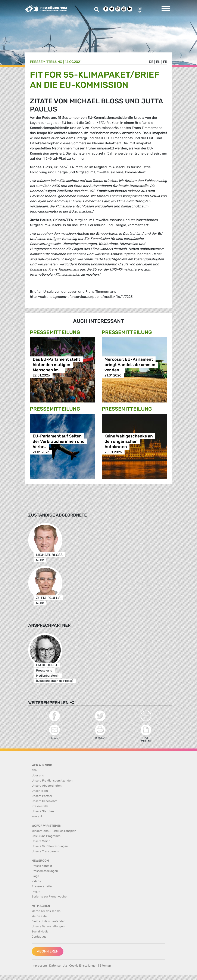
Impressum (39, 966)
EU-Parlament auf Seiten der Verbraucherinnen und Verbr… (59, 441)
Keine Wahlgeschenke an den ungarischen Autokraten (129, 441)
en (158, 62)
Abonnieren (48, 951)
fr (165, 62)
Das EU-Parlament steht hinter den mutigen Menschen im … (56, 365)
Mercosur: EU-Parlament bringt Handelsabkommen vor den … (130, 365)
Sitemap (105, 966)
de (151, 62)
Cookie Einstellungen (83, 966)
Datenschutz (58, 966)
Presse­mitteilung (46, 62)
